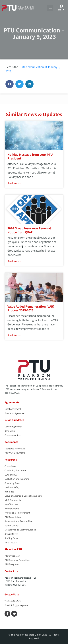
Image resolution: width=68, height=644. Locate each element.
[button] (50, 8)
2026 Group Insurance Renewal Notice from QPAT (29, 230)
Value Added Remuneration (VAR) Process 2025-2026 (31, 308)
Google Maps (12, 594)
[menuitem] (61, 10)
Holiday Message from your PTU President (30, 156)
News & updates (14, 420)
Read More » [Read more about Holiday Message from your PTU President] (14, 183)
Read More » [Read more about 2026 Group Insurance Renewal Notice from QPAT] (14, 261)
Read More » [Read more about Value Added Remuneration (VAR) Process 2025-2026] (14, 335)
